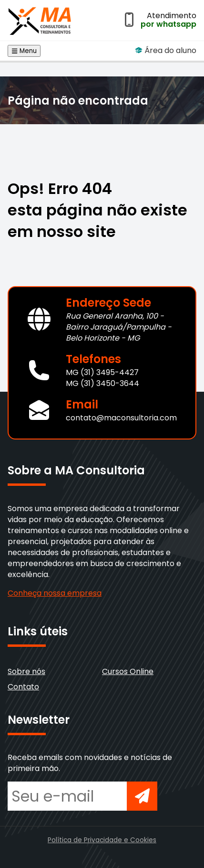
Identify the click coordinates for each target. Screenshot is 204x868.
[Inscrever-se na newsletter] (142, 796)
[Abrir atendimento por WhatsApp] (129, 21)
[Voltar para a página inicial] (40, 18)
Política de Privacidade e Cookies (102, 840)
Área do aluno (166, 50)
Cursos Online (128, 671)
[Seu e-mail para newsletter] (67, 796)
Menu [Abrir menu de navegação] (24, 51)
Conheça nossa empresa (55, 593)
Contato (23, 687)
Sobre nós (26, 671)
